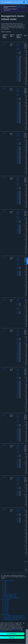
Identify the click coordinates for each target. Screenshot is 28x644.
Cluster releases (6, 599)
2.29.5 (5, 583)
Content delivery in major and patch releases (14, 616)
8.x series (6, 609)
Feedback (27, 261)
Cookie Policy (17, 639)
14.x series (6, 605)
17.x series (6, 601)
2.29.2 (5, 587)
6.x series (6, 612)
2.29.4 (5, 585)
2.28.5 (5, 591)
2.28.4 (5, 593)
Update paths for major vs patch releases (14, 617)
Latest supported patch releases (11, 620)
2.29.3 (5, 586)
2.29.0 (5, 590)
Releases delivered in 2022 (10, 597)
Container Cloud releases (8, 580)
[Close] (24, 632)
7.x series (6, 610)
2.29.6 (5, 582)
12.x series (6, 606)
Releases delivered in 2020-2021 (11, 598)
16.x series (6, 602)
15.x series (6, 604)
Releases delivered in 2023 (10, 595)
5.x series (6, 613)
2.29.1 (5, 589)
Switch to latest (22, 7)
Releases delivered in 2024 (10, 594)
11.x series (6, 608)
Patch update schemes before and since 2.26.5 (15, 618)
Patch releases (6, 614)
